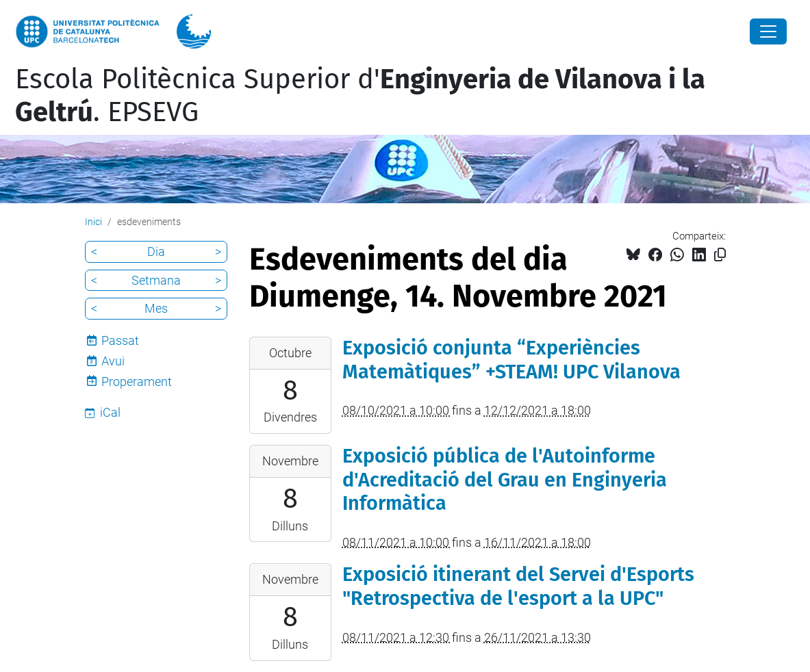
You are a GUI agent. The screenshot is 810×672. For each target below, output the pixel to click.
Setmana (156, 280)
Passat (120, 340)
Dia (156, 251)
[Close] (768, 31)
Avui (113, 361)
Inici (93, 222)
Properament (137, 382)
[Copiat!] (720, 255)
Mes (156, 308)
